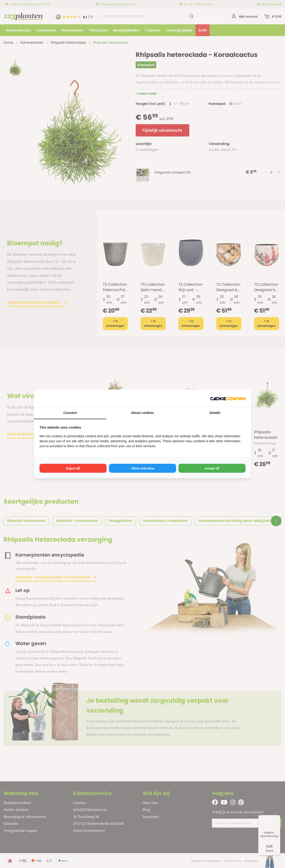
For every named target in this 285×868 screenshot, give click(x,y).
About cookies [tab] (142, 413)
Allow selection (143, 468)
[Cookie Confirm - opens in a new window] (228, 398)
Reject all (73, 468)
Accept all (212, 468)
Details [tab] (215, 413)
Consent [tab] (70, 413)
